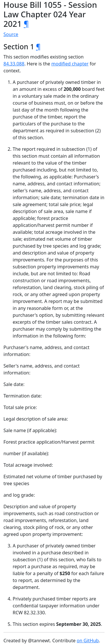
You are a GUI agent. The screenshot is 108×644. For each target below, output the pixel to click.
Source (11, 34)
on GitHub (88, 641)
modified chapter (70, 64)
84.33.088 (14, 64)
